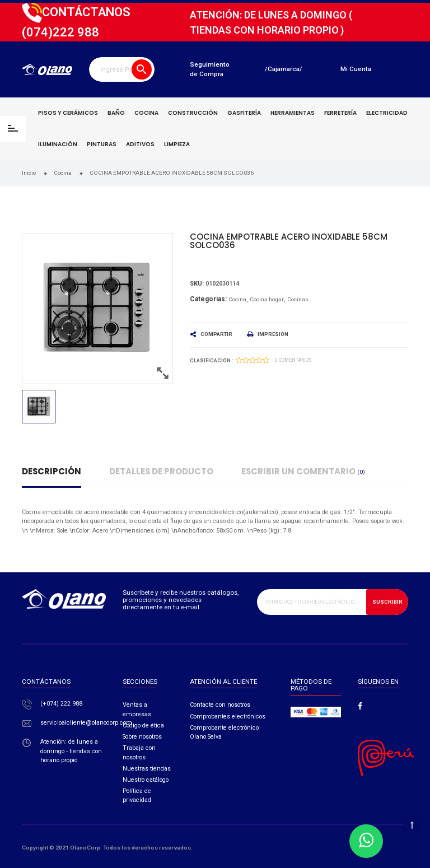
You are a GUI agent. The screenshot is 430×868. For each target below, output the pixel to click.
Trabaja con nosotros (139, 752)
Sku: (197, 284)
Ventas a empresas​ (137, 709)
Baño (116, 113)
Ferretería (340, 113)
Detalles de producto (161, 471)
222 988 (60, 32)
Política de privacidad (137, 795)
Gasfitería (244, 113)
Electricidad (387, 113)
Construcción (193, 113)
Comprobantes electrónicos (228, 717)
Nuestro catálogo (146, 780)
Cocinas (298, 299)
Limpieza (177, 144)
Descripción (52, 471)
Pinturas (102, 144)
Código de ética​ (143, 725)
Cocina (146, 113)
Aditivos (140, 144)
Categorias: (208, 299)
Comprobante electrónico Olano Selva (224, 732)
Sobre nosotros (142, 737)
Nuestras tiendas (147, 769)
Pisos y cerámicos (68, 113)
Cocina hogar (267, 299)
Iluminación (58, 144)
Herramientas (293, 113)
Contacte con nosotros (220, 705)
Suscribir (387, 602)
